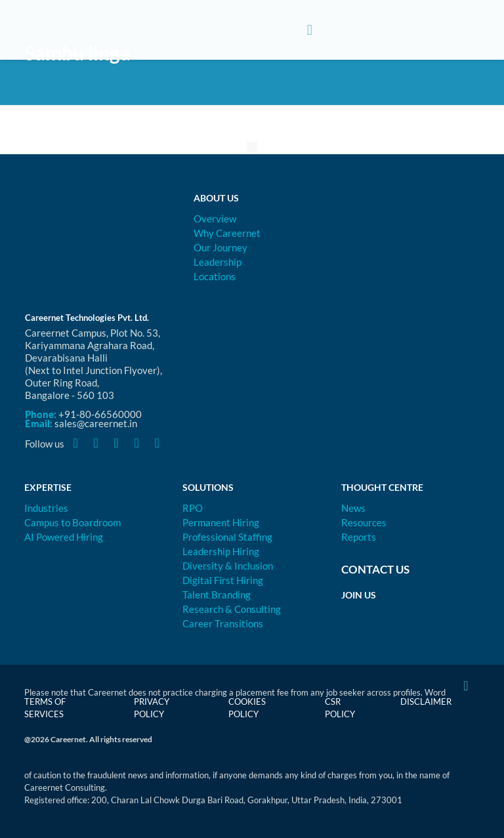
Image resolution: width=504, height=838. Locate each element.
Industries (46, 508)
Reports (359, 537)
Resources (364, 522)
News (353, 508)
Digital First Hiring (223, 580)
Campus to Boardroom (73, 522)
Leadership (218, 262)
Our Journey (220, 247)
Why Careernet (227, 233)
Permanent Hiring (221, 522)
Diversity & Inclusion (228, 566)
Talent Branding (217, 595)
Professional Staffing (227, 537)
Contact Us (375, 569)
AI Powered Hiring (64, 537)
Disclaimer (426, 702)
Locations (215, 276)
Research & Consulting (232, 609)
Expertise (48, 487)
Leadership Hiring (221, 551)
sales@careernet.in (96, 423)
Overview (215, 219)
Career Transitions (223, 623)
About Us (216, 198)
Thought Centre (382, 487)
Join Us (359, 595)
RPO (193, 508)
